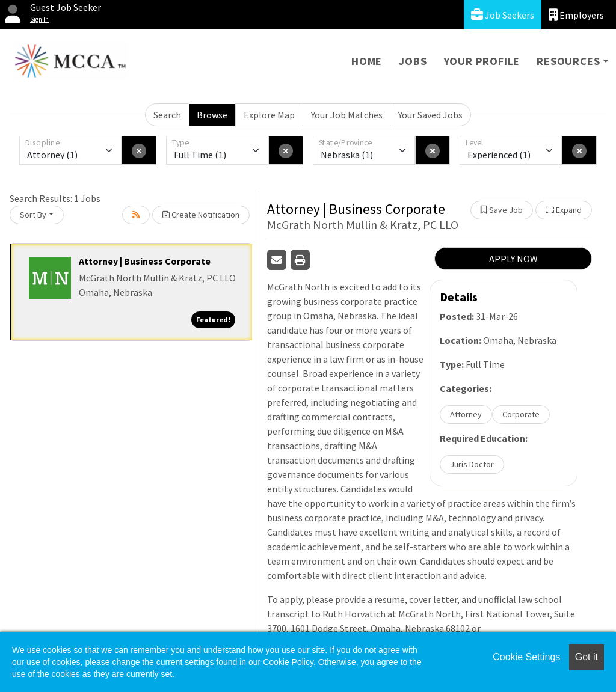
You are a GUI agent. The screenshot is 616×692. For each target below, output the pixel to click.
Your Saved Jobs (430, 115)
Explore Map (269, 115)
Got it (587, 657)
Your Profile (482, 61)
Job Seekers (503, 15)
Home (367, 61)
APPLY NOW (513, 259)
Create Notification (201, 215)
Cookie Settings (526, 657)
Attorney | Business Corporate (145, 261)
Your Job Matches (347, 115)
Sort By (33, 215)
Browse (212, 115)
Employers (576, 15)
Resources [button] (568, 61)
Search (167, 115)
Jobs (413, 61)
